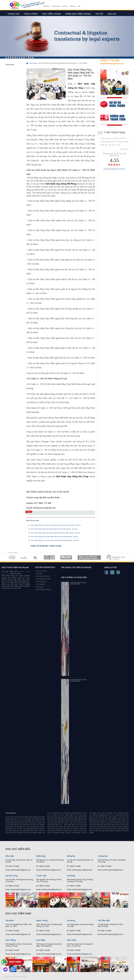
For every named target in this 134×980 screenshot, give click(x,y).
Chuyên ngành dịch (45, 567)
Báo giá (112, 14)
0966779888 (15, 962)
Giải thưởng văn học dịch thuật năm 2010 (78, 680)
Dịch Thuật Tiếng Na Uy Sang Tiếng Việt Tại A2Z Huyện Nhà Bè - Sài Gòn (54, 537)
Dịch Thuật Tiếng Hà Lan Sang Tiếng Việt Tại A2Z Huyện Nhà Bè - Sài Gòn (55, 540)
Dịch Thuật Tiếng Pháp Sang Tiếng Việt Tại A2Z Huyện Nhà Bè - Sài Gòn (54, 529)
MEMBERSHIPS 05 (66, 557)
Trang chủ (13, 14)
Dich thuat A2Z (10, 977)
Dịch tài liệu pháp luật (43, 579)
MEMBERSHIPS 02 (24, 557)
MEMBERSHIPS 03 (36, 557)
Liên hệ (65, 6)
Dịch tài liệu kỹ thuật (43, 576)
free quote (113, 106)
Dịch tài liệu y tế (42, 581)
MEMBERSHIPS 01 (12, 557)
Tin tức (99, 14)
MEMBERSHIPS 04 (49, 557)
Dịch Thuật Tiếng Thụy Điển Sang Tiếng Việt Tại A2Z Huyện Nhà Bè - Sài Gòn (56, 525)
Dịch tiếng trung (52, 14)
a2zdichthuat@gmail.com (112, 63)
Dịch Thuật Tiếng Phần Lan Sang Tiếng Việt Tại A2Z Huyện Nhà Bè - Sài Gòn (55, 533)
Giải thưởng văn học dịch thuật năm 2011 (78, 583)
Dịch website (41, 584)
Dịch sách (40, 574)
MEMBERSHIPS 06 (89, 557)
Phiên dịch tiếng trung (78, 14)
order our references (115, 118)
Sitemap (72, 6)
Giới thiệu (46, 6)
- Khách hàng (124, 149)
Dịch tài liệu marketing (44, 589)
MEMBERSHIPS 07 (116, 557)
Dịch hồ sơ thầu (42, 571)
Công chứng (31, 14)
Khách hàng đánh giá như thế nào (115, 169)
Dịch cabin (40, 587)
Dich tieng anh (15, 6)
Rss (79, 6)
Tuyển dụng (56, 6)
